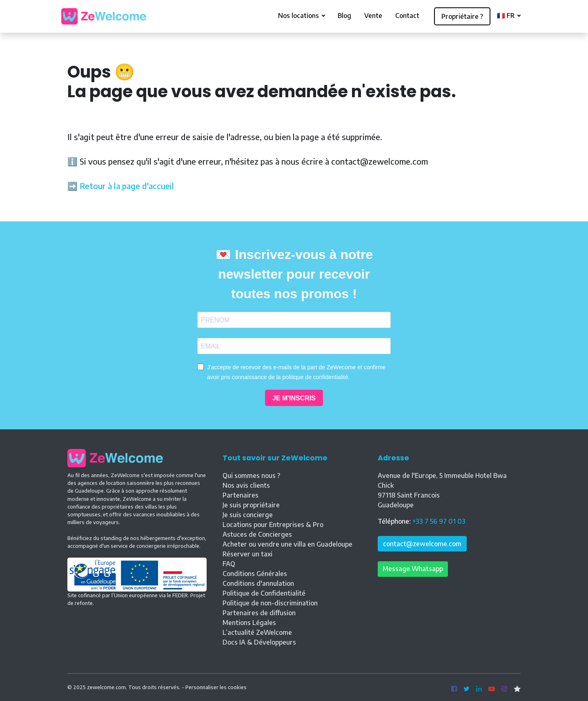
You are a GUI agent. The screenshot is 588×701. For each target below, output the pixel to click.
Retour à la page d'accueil (127, 186)
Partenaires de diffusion (259, 613)
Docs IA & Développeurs (259, 642)
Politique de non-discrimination (270, 603)
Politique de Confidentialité (264, 593)
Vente (373, 16)
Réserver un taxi (247, 554)
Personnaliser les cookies (216, 687)
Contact (407, 16)
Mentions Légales (249, 623)
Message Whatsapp (413, 569)
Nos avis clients (246, 485)
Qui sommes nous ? (251, 476)
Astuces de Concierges (257, 534)
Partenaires (241, 495)
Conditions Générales (255, 574)
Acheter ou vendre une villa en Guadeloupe (287, 544)
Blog (344, 16)
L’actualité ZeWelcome (257, 632)
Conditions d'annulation (258, 583)
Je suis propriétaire (251, 505)
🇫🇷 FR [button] (507, 16)
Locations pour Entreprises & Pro (273, 525)
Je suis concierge (248, 515)
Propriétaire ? (462, 16)
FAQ (229, 564)
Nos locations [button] (299, 16)
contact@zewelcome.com (422, 544)
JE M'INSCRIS (294, 398)
